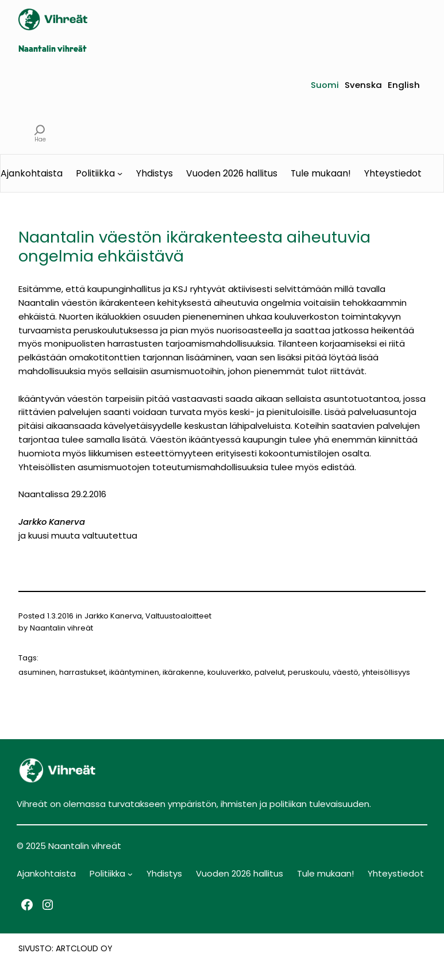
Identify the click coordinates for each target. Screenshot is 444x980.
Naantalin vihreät (53, 50)
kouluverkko (229, 672)
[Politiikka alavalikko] (120, 173)
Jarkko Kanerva (113, 616)
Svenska (363, 85)
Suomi (325, 85)
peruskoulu (308, 672)
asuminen (37, 672)
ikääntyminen (134, 672)
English (404, 85)
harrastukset (82, 672)
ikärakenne (183, 672)
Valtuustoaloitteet (178, 616)
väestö (345, 672)
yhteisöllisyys (386, 672)
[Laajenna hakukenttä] (40, 130)
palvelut (269, 672)
